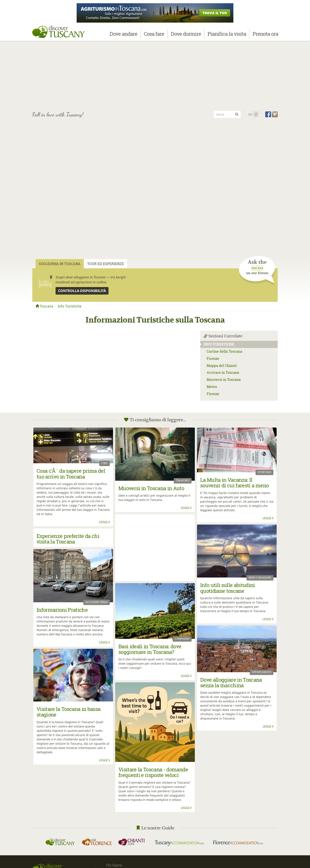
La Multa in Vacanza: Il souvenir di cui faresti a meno (234, 483)
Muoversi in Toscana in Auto (151, 488)
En (250, 114)
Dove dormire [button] (186, 36)
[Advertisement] (155, 75)
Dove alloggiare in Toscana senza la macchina (231, 683)
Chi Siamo (114, 865)
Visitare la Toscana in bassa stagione (69, 712)
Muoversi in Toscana (224, 379)
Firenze (213, 358)
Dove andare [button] (123, 36)
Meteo (212, 387)
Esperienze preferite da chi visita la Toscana (68, 539)
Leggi (105, 522)
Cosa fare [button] (154, 36)
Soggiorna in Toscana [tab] (60, 264)
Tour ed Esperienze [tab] (106, 264)
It (256, 114)
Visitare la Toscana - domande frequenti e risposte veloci (153, 772)
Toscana (44, 306)
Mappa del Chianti (222, 365)
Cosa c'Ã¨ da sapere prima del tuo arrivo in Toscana (71, 474)
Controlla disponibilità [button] (82, 291)
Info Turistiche (70, 306)
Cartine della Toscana (224, 351)
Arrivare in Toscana (223, 372)
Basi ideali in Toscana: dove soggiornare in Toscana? (150, 649)
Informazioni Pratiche (62, 610)
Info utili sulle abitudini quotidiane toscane (228, 588)
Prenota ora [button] (265, 36)
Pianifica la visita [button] (227, 36)
